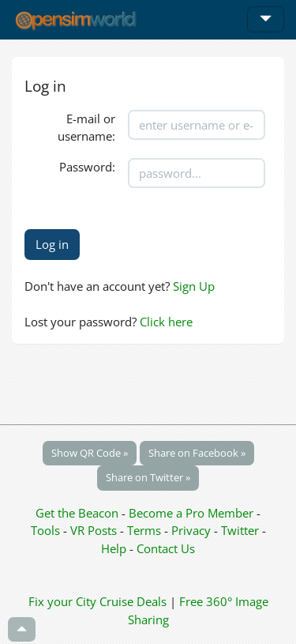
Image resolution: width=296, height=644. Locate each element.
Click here (166, 322)
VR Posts (95, 530)
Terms (146, 530)
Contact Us (166, 548)
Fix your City (62, 601)
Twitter (240, 530)
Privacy (191, 530)
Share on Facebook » (197, 453)
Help (114, 548)
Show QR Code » (90, 453)
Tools (47, 530)
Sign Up (194, 286)
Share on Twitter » (148, 477)
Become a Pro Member (193, 513)
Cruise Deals (133, 601)
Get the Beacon (77, 513)
